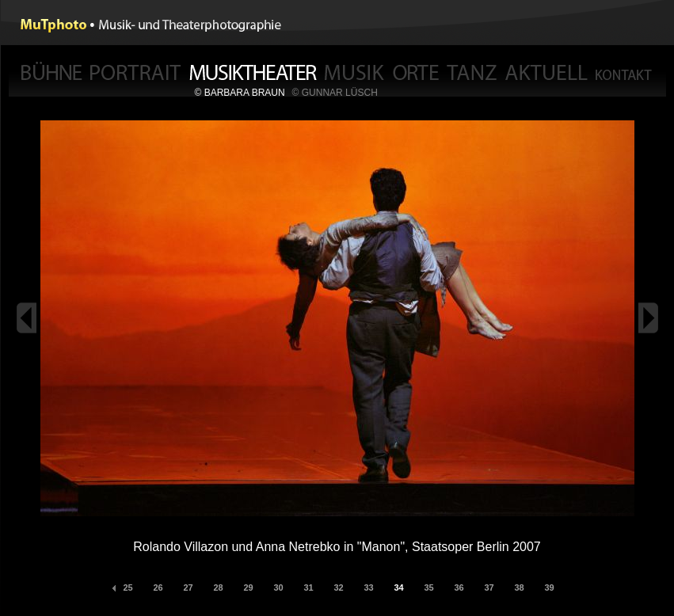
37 (489, 587)
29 (248, 587)
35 (428, 587)
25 (128, 587)
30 (278, 587)
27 (188, 587)
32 (338, 587)
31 (308, 587)
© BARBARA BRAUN (240, 93)
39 (549, 587)
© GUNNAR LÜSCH (335, 93)
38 (519, 587)
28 (218, 587)
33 (368, 587)
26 (158, 587)
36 (459, 587)
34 (398, 587)
